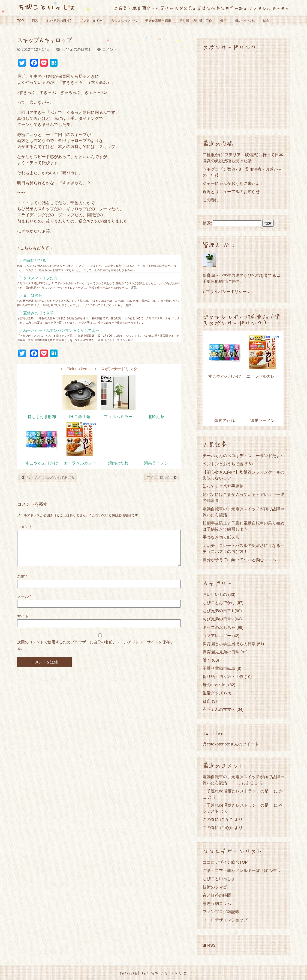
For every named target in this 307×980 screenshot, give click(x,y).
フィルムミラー (118, 417)
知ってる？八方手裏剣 (223, 486)
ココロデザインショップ (225, 920)
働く (224, 21)
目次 (35, 21)
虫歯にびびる (35, 260)
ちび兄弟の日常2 (59, 21)
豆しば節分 (33, 295)
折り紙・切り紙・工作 (196, 21)
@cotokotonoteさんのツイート (231, 744)
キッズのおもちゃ (219, 627)
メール (24, 603)
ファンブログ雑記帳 (221, 912)
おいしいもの (215, 594)
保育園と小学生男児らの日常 (229, 644)
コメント (110, 49)
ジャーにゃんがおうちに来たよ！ (233, 183)
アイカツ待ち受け (162, 478)
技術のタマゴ (215, 887)
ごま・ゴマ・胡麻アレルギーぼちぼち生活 (241, 870)
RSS (209, 945)
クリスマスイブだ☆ (40, 278)
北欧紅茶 (156, 417)
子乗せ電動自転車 (158, 21)
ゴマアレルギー (91, 21)
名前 (22, 583)
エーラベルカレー (80, 463)
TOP (20, 21)
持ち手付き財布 (42, 417)
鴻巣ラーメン (156, 463)
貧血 (266, 21)
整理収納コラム (217, 903)
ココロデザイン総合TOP (225, 862)
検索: (207, 223)
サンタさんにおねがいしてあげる (48, 478)
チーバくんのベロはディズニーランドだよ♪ (243, 456)
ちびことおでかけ (219, 602)
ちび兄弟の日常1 (76, 49)
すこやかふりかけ (42, 463)
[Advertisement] (243, 90)
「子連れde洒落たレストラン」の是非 (238, 791)
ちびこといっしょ (47, 7)
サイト (23, 623)
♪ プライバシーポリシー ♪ (226, 291)
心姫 (229, 827)
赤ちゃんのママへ (124, 21)
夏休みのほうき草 (38, 313)
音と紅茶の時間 (217, 895)
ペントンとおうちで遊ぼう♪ (228, 464)
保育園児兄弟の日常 (221, 652)
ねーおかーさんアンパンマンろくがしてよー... (63, 330)
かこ (229, 819)
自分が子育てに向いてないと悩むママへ (239, 560)
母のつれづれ (245, 21)
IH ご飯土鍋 (80, 417)
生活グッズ (213, 693)
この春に (211, 200)
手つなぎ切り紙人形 (221, 537)
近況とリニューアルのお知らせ (231, 192)
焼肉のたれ (118, 463)
